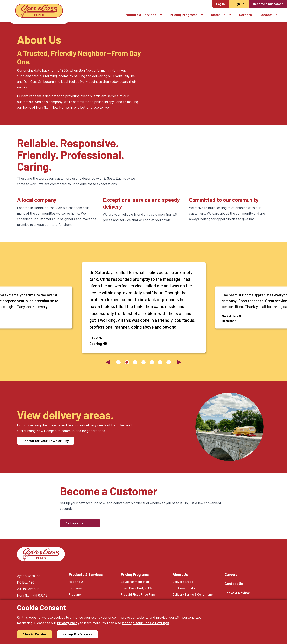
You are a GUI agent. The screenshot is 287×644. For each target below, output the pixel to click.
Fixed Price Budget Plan (138, 588)
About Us (218, 15)
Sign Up (239, 4)
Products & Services (140, 15)
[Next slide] (179, 362)
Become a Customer (268, 4)
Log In (221, 4)
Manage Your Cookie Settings (145, 623)
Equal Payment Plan (135, 581)
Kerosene (76, 588)
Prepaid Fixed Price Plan (138, 594)
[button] (163, 15)
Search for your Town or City (46, 441)
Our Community (184, 588)
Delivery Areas (183, 581)
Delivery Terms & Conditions (193, 594)
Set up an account (80, 523)
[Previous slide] (108, 362)
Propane (75, 594)
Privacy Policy (68, 623)
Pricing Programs (184, 15)
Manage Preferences (78, 634)
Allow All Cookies (35, 634)
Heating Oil (77, 581)
